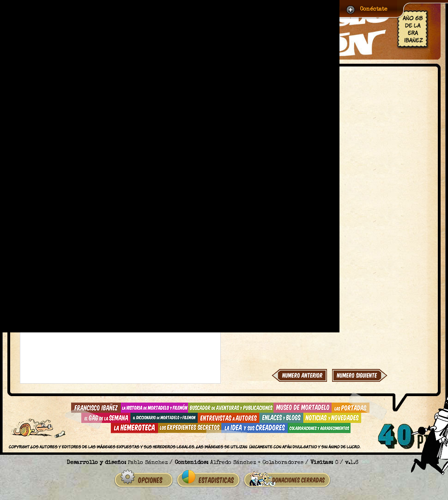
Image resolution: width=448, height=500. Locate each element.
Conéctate (374, 10)
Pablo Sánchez (148, 463)
